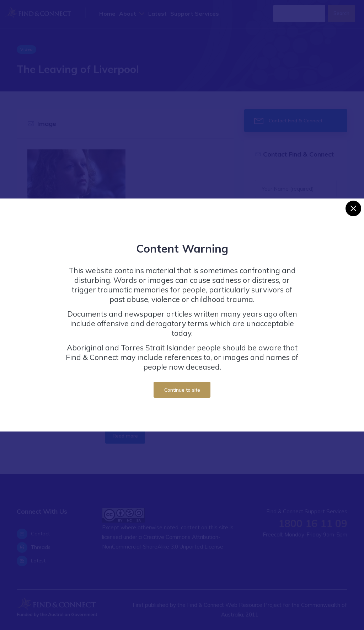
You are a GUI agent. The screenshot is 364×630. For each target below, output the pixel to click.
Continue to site (182, 390)
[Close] (353, 208)
